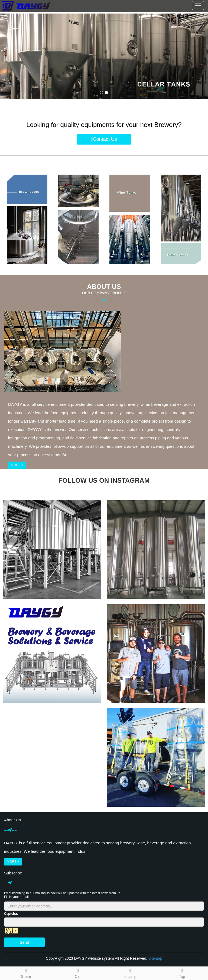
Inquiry (130, 973)
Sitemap (155, 958)
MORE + (17, 465)
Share (26, 973)
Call (78, 973)
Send (24, 942)
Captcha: (11, 914)
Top (182, 973)
